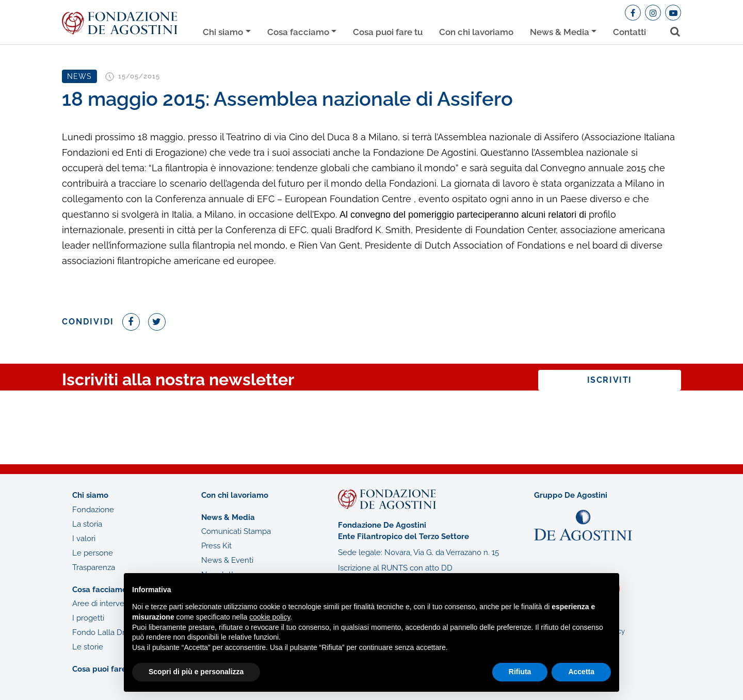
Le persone (93, 553)
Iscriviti (610, 380)
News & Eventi (227, 560)
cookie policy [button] (270, 617)
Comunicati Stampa (236, 531)
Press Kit (216, 546)
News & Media (560, 32)
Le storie (88, 647)
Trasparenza (94, 567)
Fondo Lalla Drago (105, 632)
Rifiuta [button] (520, 672)
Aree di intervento (104, 604)
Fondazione (93, 510)
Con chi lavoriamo (476, 32)
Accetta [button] (581, 672)
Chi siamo (223, 32)
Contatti (629, 32)
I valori (84, 539)
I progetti (88, 618)
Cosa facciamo (298, 32)
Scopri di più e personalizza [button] (196, 672)
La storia (87, 524)
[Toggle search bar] (672, 30)
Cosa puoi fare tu (388, 32)
